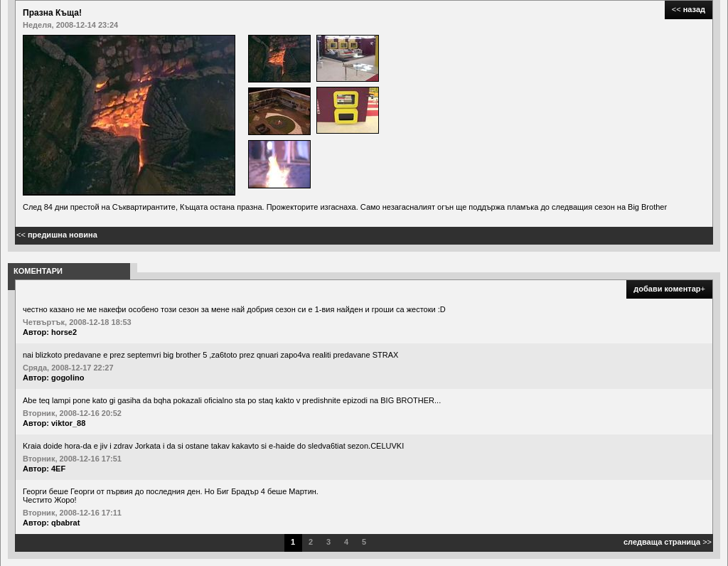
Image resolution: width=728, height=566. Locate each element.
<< (689, 9)
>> (668, 542)
